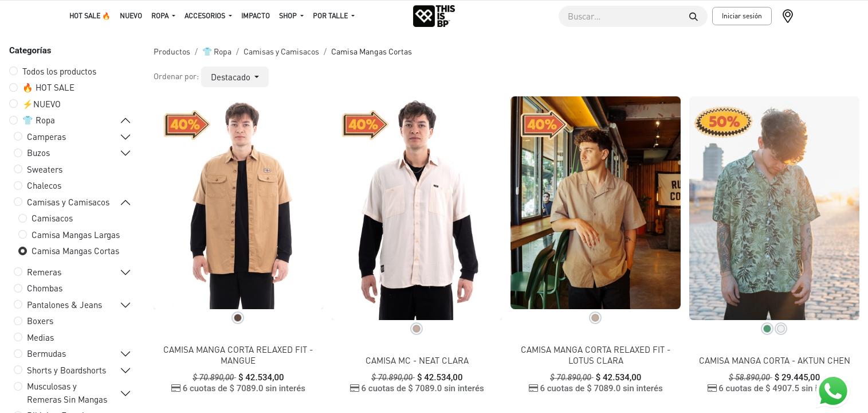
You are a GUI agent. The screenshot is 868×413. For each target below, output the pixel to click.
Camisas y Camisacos (68, 202)
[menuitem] (90, 16)
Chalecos (44, 185)
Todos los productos (59, 71)
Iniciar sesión (742, 16)
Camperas (46, 137)
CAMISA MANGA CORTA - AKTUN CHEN (775, 360)
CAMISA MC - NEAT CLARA (417, 360)
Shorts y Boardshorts (66, 370)
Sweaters (45, 169)
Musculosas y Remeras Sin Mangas (67, 393)
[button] (235, 77)
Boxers (40, 321)
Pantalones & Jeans (64, 305)
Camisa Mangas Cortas (75, 251)
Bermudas (46, 353)
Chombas (45, 288)
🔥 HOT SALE (48, 87)
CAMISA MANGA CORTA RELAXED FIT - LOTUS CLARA (596, 355)
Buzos (38, 153)
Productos (172, 51)
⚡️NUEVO (42, 104)
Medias (40, 337)
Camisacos (52, 218)
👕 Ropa (39, 120)
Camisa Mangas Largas (76, 235)
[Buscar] (694, 16)
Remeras (44, 272)
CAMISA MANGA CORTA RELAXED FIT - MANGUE (238, 355)
